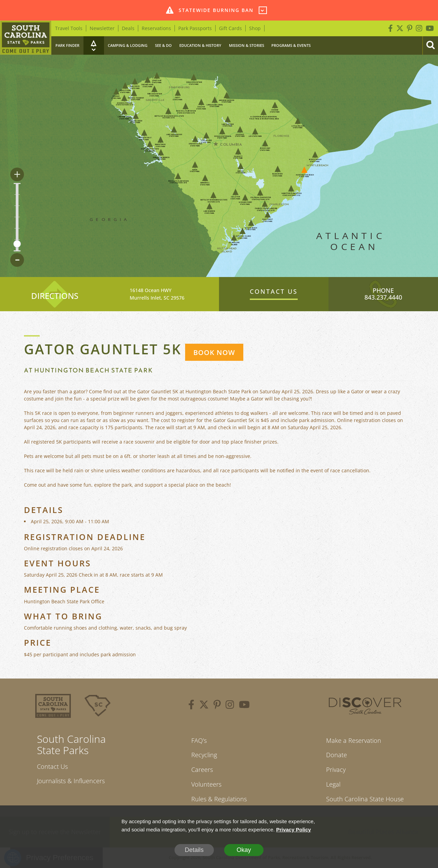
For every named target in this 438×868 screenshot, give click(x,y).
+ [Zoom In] (17, 174)
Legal (333, 784)
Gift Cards (230, 28)
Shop (255, 28)
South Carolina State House (365, 799)
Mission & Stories (247, 45)
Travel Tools (69, 28)
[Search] (430, 45)
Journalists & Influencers (71, 781)
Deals (128, 28)
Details (194, 850)
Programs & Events (291, 45)
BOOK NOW (214, 352)
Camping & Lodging (128, 45)
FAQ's (199, 740)
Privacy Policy (294, 830)
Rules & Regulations (219, 799)
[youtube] (244, 706)
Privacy (336, 770)
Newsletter (102, 28)
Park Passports (195, 28)
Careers (202, 770)
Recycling (204, 755)
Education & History (200, 45)
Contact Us (52, 766)
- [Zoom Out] (17, 260)
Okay (244, 850)
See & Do (163, 45)
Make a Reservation (354, 740)
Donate (337, 755)
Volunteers (206, 784)
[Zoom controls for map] (17, 217)
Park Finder (67, 45)
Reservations (156, 28)
